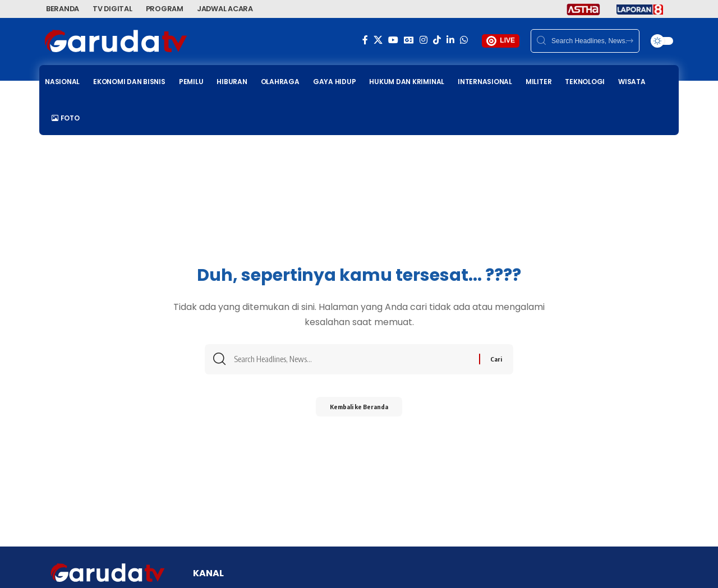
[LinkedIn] (450, 40)
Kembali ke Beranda (359, 410)
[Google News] (409, 40)
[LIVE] (491, 41)
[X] (378, 40)
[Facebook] (365, 40)
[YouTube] (393, 40)
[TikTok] (437, 40)
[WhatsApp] (464, 40)
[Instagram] (424, 40)
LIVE (507, 40)
